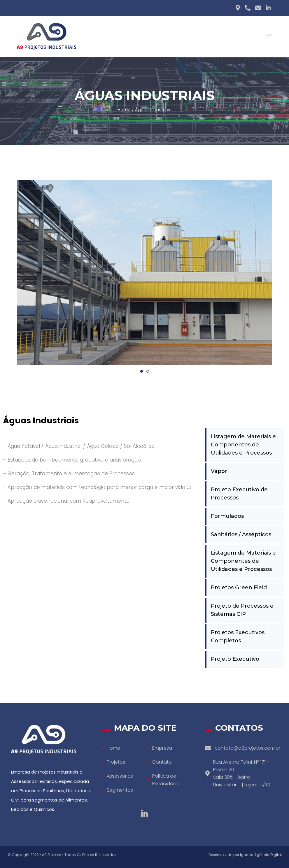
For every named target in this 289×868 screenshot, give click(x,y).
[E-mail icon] (258, 8)
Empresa (162, 748)
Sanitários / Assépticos (241, 534)
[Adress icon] (238, 8)
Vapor (219, 471)
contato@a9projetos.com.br (247, 748)
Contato (162, 762)
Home (124, 109)
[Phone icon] (248, 8)
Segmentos (120, 790)
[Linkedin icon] (268, 8)
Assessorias (120, 776)
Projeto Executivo (235, 659)
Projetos (116, 762)
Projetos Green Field (239, 588)
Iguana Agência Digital (261, 855)
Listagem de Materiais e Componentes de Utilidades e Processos (243, 445)
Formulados (227, 516)
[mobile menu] (269, 36)
